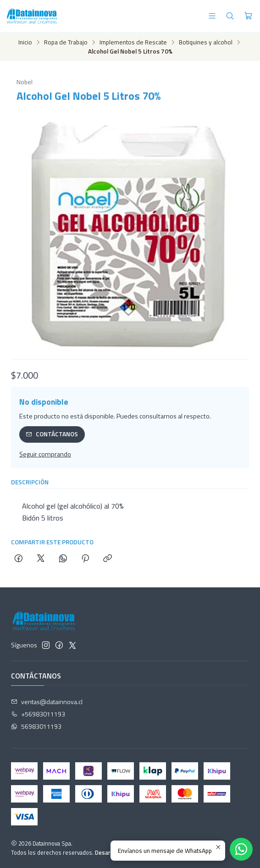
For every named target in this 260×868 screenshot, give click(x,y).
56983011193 (36, 726)
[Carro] (248, 16)
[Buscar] (230, 16)
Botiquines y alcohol (206, 43)
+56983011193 (38, 714)
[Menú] (212, 16)
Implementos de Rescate (133, 43)
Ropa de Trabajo (66, 43)
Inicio (25, 43)
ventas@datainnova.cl (47, 702)
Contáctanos (52, 434)
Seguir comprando (45, 454)
